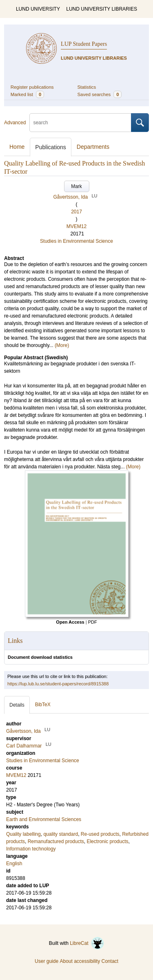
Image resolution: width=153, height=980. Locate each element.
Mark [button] (76, 186)
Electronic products (107, 841)
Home (17, 147)
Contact (110, 961)
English (14, 864)
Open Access (70, 622)
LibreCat (87, 943)
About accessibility (80, 961)
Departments (93, 147)
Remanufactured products (56, 841)
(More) (62, 345)
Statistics (87, 87)
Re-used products (100, 834)
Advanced (15, 123)
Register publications (32, 87)
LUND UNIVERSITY (38, 9)
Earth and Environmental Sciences (44, 819)
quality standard (61, 834)
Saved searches (100, 94)
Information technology (31, 849)
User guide (47, 961)
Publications (51, 147)
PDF (93, 622)
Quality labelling (23, 834)
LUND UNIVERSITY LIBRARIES (102, 9)
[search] (80, 123)
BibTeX (43, 705)
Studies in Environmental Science (76, 241)
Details (17, 705)
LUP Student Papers (84, 44)
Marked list (27, 94)
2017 (76, 212)
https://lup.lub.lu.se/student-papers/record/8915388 (58, 684)
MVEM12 (76, 226)
